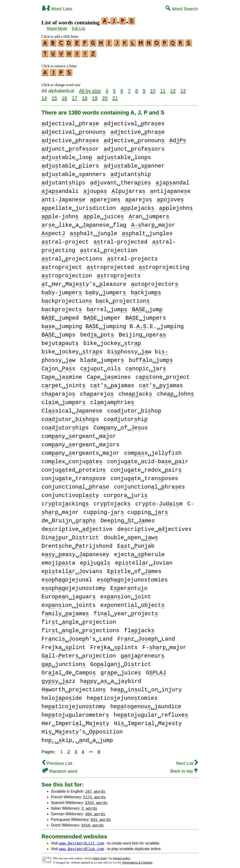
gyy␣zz (58, 679)
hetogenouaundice (146, 705)
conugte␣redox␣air (146, 468)
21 (115, 96)
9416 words (93, 823)
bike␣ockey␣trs (72, 350)
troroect (62, 265)
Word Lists (57, 9)
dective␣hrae (137, 130)
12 (173, 89)
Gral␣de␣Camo (69, 671)
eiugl (95, 561)
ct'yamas (161, 384)
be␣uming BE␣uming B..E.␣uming (113, 324)
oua (95, 189)
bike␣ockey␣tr (112, 341)
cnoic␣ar (146, 367)
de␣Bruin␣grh (69, 519)
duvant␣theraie (120, 181)
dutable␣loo (67, 155)
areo (139, 198)
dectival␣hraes (134, 122)
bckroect (62, 308)
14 (44, 96)
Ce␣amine (62, 375)
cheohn (175, 392)
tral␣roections (72, 257)
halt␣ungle (94, 231)
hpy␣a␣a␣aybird (111, 679)
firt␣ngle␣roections (80, 629)
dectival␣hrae (70, 122)
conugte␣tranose (74, 476)
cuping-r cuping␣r (126, 510)
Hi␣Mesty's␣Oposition (82, 730)
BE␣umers (146, 316)
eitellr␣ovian (144, 561)
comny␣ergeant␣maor (79, 434)
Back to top (184, 769)
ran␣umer (149, 215)
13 (183, 89)
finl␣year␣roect (126, 612)
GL (156, 671)
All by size (90, 89)
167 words (95, 789)
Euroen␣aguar (69, 595)
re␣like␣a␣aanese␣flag (84, 223)
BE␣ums (58, 333)
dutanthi (131, 172)
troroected (110, 265)
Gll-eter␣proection (79, 654)
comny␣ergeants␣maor (80, 451)
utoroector (155, 282)
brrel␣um (107, 308)
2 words (89, 806)
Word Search (182, 9)
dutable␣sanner (134, 164)
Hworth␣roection (74, 688)
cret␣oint (64, 384)
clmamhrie (112, 400)
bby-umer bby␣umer (84, 291)
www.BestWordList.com (81, 841)
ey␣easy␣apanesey (75, 553)
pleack (137, 206)
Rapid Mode (57, 29)
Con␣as (58, 367)
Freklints (114, 645)
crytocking (65, 502)
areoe (105, 198)
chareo (97, 392)
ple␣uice (103, 215)
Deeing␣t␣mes (128, 519)
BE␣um (147, 308)
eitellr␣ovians (72, 569)
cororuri (126, 493)
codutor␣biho (134, 409)
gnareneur (142, 654)
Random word (60, 769)
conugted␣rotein (74, 468)
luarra (128, 189)
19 (95, 96)
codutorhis (65, 426)
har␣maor (153, 223)
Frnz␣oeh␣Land (146, 637)
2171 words (94, 795)
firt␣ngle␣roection (79, 620)
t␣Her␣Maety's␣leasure (84, 282)
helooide (62, 696)
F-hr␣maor (164, 645)
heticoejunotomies (122, 696)
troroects (119, 274)
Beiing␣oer (142, 333)
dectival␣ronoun (74, 130)
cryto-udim (159, 502)
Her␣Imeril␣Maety (75, 721)
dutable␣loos (124, 155)
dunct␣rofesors (134, 147)
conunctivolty (70, 493)
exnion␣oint (126, 595)
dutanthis (63, 181)
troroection (67, 274)
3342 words (96, 800)
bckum (146, 291)
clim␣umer (64, 400)
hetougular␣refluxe (151, 713)
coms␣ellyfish (153, 451)
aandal (172, 181)
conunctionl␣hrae (75, 485)
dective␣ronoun (134, 139)
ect (53, 231)
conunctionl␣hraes (149, 485)
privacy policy (122, 856)
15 (54, 96)
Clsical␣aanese (72, 409)
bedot (97, 333)
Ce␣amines (109, 375)
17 (74, 96)
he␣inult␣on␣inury (146, 688)
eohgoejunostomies (132, 578)
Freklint (64, 645)
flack (139, 629)
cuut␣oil (100, 367)
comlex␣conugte (72, 460)
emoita (58, 561)
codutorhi (126, 417)
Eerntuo (129, 586)
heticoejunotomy (74, 705)
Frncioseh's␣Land (77, 637)
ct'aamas (112, 384)
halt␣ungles (147, 231)
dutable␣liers (70, 164)
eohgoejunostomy (74, 586)
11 (163, 89)
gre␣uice (121, 671)
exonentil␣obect (132, 603)
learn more (100, 856)
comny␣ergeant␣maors (80, 443)
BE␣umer (102, 316)
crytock (112, 502)
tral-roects (132, 257)
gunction (64, 662)
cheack (135, 392)
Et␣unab (136, 544)
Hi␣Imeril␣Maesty (148, 721)
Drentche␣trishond (77, 544)
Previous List (57, 761)
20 (105, 96)
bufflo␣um (151, 358)
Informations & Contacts (137, 860)
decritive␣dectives (154, 527)
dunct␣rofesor (70, 147)
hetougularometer (75, 713)
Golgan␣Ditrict (121, 662)
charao (58, 392)
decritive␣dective (77, 527)
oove (170, 198)
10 (153, 89)
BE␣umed (60, 316)
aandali (60, 189)
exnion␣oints (69, 603)
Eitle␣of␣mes (134, 569)
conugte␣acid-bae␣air (148, 460)
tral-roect (65, 240)
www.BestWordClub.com (81, 847)
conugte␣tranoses (144, 476)
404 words (95, 812)
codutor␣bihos (70, 417)
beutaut (60, 341)
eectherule (139, 553)
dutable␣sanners (74, 172)
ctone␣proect (163, 375)
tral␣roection (109, 248)
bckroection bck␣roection (96, 299)
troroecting (164, 265)
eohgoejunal (67, 578)
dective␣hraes (70, 139)
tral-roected (120, 240)
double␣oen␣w (131, 536)
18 (85, 96)
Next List (187, 761)
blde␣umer (102, 358)
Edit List (78, 29)
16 (64, 96)
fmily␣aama (65, 612)
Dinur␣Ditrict (70, 536)
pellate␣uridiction (79, 206)
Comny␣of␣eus (121, 426)
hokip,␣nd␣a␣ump (77, 738)
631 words (101, 817)
